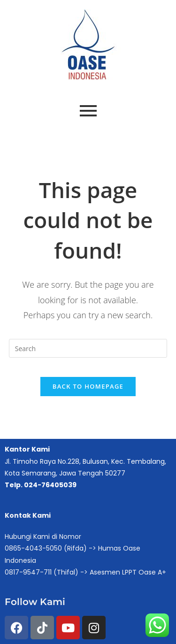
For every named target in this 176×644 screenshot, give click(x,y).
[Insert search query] (88, 348)
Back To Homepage (88, 386)
